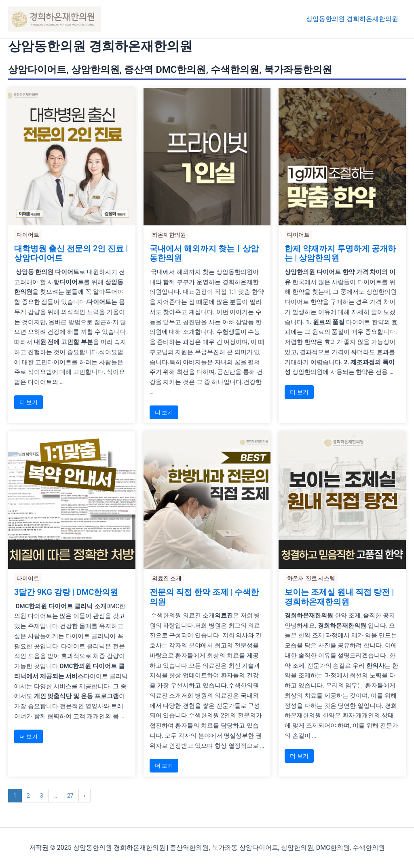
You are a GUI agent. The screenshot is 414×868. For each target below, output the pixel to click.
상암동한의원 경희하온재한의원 (353, 19)
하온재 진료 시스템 (311, 579)
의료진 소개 (167, 579)
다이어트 (28, 235)
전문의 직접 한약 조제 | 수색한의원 (204, 598)
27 (70, 797)
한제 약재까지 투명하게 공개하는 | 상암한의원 (340, 254)
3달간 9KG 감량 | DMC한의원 (66, 593)
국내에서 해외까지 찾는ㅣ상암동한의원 (204, 254)
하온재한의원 (169, 235)
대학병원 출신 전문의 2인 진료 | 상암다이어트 (71, 254)
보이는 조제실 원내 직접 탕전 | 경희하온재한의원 (339, 598)
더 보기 (29, 403)
